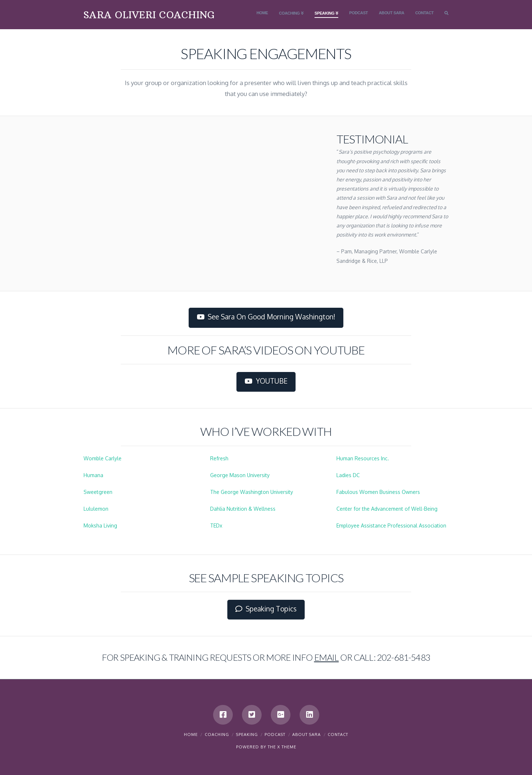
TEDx (216, 525)
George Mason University (240, 475)
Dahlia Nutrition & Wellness (243, 509)
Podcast (275, 734)
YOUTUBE (266, 381)
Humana (93, 475)
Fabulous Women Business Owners (378, 492)
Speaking (247, 734)
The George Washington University (252, 492)
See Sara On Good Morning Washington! (266, 317)
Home (191, 734)
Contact (338, 734)
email (327, 657)
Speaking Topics (266, 609)
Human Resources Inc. (363, 458)
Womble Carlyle (103, 458)
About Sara (307, 734)
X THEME (287, 747)
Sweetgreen (98, 492)
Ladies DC (348, 475)
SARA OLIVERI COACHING (149, 15)
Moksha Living (100, 525)
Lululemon (96, 509)
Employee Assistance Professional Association (391, 525)
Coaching (217, 734)
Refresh (219, 458)
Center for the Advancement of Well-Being (387, 509)
